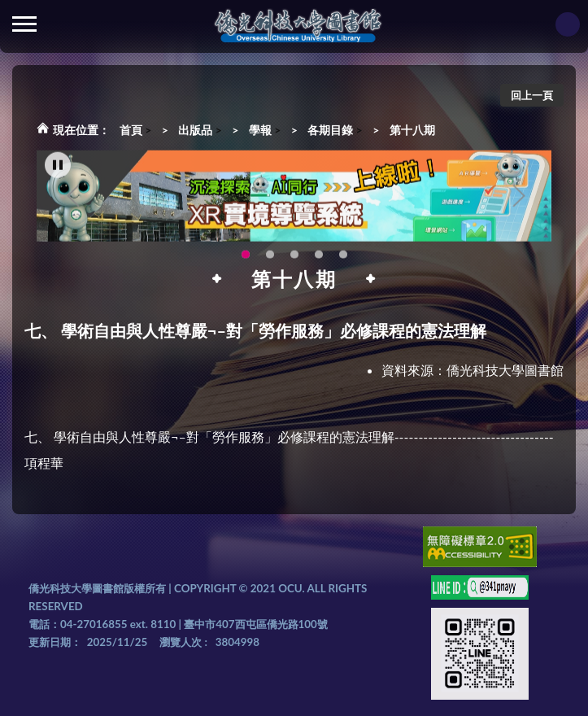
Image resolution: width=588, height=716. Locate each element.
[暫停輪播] (58, 170)
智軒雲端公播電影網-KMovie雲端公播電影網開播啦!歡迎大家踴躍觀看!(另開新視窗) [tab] (270, 260)
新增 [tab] (343, 260)
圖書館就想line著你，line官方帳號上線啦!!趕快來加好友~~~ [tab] (294, 260)
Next (519, 202)
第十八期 (412, 130)
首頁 (131, 130)
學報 (260, 130)
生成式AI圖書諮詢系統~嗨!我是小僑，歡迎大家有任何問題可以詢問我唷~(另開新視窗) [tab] (319, 260)
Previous (73, 202)
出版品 (195, 130)
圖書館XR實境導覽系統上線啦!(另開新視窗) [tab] (246, 260)
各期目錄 (330, 130)
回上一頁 (532, 95)
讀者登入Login (568, 24)
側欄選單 (24, 24)
